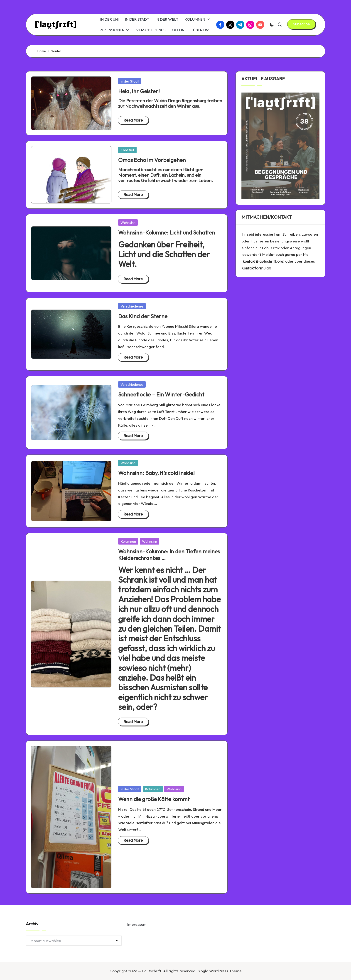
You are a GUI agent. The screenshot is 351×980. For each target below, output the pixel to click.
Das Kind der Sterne (143, 316)
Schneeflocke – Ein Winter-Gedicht (161, 394)
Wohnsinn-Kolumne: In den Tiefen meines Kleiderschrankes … (169, 555)
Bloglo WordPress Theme (220, 971)
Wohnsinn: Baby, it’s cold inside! (156, 473)
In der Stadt (130, 81)
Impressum (137, 924)
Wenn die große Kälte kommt (154, 799)
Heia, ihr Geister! (139, 91)
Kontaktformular (256, 268)
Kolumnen (128, 541)
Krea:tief (127, 150)
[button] (301, 24)
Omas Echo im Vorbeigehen (152, 160)
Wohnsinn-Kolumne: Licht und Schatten (167, 232)
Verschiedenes (132, 306)
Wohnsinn (128, 222)
